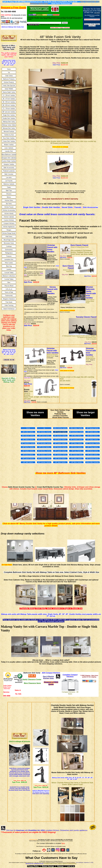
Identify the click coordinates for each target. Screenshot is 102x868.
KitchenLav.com (33, 840)
